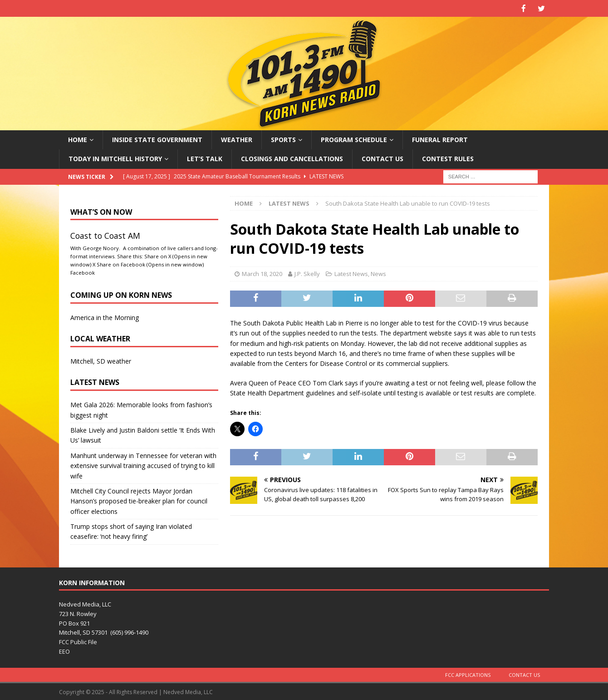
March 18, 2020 (262, 273)
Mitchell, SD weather (101, 360)
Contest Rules (448, 158)
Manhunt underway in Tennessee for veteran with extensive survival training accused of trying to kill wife (143, 465)
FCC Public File (78, 641)
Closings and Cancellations (292, 158)
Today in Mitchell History (115, 158)
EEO (64, 651)
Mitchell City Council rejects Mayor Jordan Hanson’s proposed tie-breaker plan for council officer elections (139, 500)
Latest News (351, 273)
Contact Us (382, 158)
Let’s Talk (205, 158)
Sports (283, 139)
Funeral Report (440, 139)
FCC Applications (468, 674)
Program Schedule (354, 139)
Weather (237, 139)
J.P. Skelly (307, 273)
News (378, 273)
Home (78, 139)
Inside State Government (157, 139)
